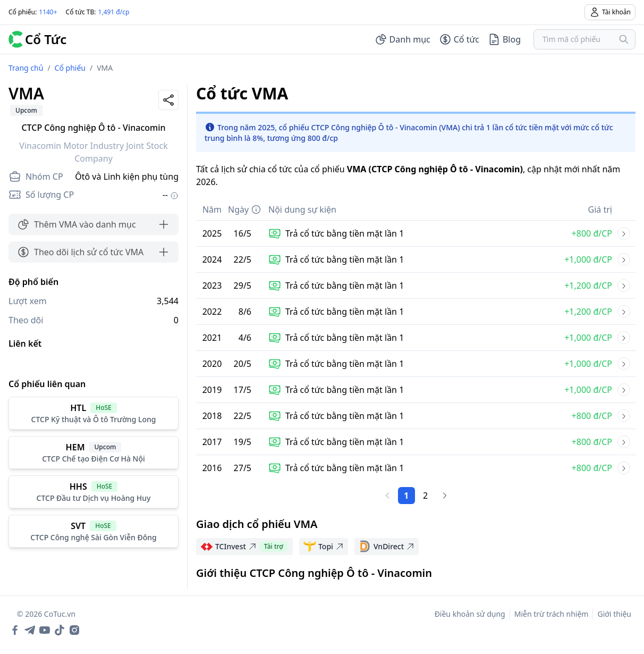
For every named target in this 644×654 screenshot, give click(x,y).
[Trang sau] (445, 496)
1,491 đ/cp (114, 12)
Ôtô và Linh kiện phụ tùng (127, 177)
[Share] (168, 100)
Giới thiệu (614, 614)
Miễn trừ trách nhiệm (552, 614)
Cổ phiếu (70, 68)
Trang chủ (26, 68)
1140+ (48, 12)
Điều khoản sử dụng (470, 614)
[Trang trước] (387, 496)
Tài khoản (610, 12)
